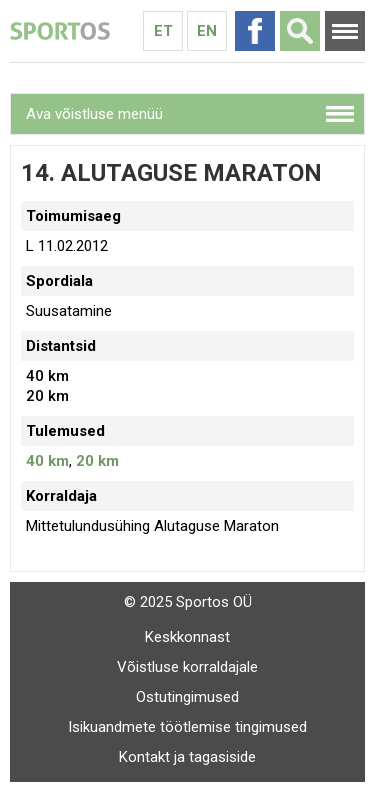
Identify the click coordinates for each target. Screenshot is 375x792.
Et (163, 31)
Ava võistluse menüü (94, 114)
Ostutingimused (187, 697)
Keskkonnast (187, 637)
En (207, 31)
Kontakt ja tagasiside (187, 757)
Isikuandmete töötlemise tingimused (187, 727)
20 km (97, 461)
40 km (47, 461)
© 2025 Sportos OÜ (188, 602)
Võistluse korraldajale (187, 667)
